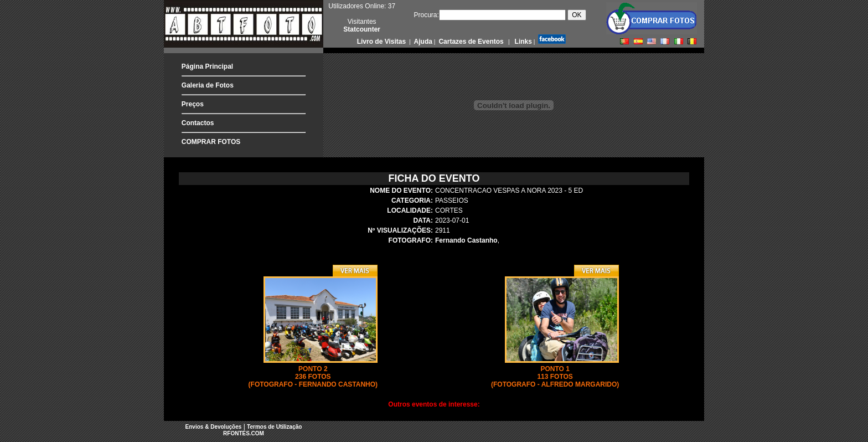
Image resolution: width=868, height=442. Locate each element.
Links (522, 42)
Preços (193, 104)
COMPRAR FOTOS (211, 142)
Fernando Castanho (466, 240)
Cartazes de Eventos (470, 42)
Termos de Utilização (274, 427)
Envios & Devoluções (214, 427)
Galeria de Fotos (208, 85)
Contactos (198, 123)
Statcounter (362, 29)
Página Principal (207, 66)
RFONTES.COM (244, 433)
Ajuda (422, 42)
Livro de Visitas (383, 42)
